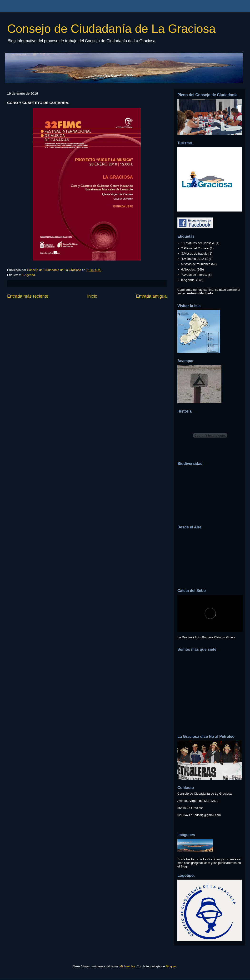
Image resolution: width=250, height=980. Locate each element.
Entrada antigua (151, 296)
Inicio (92, 296)
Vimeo (230, 637)
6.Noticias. (188, 269)
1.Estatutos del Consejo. (198, 243)
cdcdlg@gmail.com (208, 815)
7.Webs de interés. (194, 275)
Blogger (171, 966)
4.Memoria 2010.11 (195, 259)
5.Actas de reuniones (196, 264)
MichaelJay (127, 966)
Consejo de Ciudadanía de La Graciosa (111, 29)
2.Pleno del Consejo (195, 248)
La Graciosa (186, 637)
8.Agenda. (29, 275)
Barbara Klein (211, 637)
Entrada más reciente (28, 296)
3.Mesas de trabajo (194, 254)
